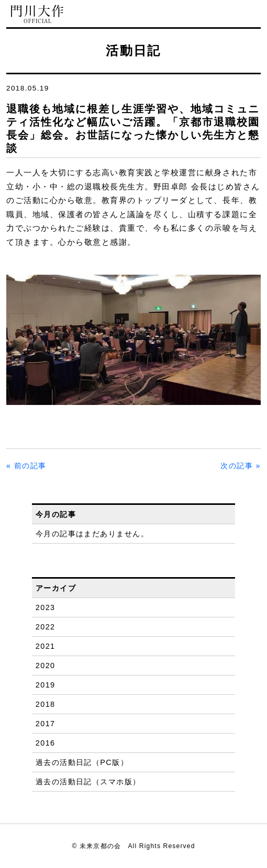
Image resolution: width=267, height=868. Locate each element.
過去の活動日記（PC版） (82, 762)
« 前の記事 (26, 466)
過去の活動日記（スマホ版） (88, 782)
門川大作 (38, 14)
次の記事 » (241, 466)
